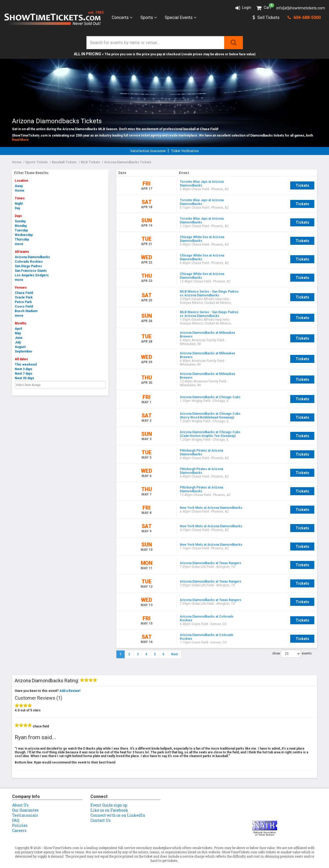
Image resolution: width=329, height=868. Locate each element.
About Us (20, 794)
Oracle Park (24, 297)
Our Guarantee (25, 799)
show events (292, 643)
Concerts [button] (122, 18)
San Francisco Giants (31, 271)
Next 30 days (24, 378)
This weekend (26, 365)
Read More (20, 140)
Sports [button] (149, 18)
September (24, 351)
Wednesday (24, 235)
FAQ (16, 810)
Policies (20, 815)
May (18, 333)
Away (19, 186)
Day (17, 208)
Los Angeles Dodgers (32, 275)
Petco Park (23, 302)
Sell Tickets (266, 18)
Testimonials (25, 805)
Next (174, 644)
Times (20, 198)
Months (21, 323)
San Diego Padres (28, 266)
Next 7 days (24, 374)
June (19, 338)
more (19, 244)
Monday (21, 226)
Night (19, 204)
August (20, 347)
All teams (22, 252)
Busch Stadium (26, 311)
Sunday (20, 221)
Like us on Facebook (109, 799)
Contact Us (101, 810)
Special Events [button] (181, 18)
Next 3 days (24, 369)
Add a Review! (70, 680)
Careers (19, 820)
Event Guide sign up (109, 794)
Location (21, 181)
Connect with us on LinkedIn (118, 805)
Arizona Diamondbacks (32, 257)
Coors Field (24, 307)
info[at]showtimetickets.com (301, 8)
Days (18, 216)
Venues (21, 288)
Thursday (22, 239)
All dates (21, 359)
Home (20, 191)
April (18, 329)
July (18, 342)
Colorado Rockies (29, 262)
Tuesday (21, 230)
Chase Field (24, 293)
